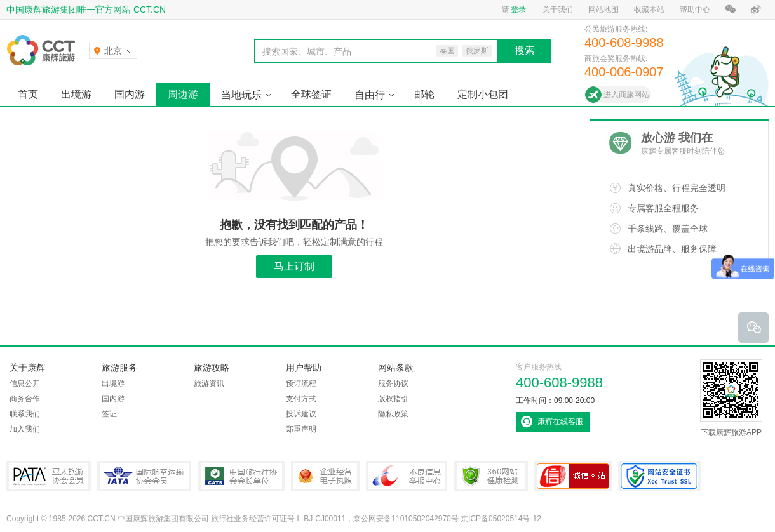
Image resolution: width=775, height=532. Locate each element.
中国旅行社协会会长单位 (241, 476)
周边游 (183, 94)
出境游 (76, 94)
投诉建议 (301, 414)
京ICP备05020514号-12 (501, 519)
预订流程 (301, 383)
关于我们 (558, 10)
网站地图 (603, 10)
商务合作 (25, 399)
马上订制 (294, 266)
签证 (109, 414)
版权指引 (393, 399)
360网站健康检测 (491, 476)
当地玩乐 (241, 95)
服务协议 (393, 383)
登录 (518, 10)
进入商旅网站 (626, 95)
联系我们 (25, 414)
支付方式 (301, 399)
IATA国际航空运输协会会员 (144, 476)
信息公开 (25, 383)
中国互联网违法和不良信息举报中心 (407, 476)
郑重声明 (301, 429)
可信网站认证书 (573, 476)
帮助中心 (695, 10)
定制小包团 (483, 94)
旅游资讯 (209, 383)
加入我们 (25, 429)
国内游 (130, 94)
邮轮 (424, 94)
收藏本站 (649, 10)
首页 (28, 94)
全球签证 (311, 94)
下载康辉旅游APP (731, 398)
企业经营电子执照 (325, 476)
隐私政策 (393, 414)
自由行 (370, 95)
